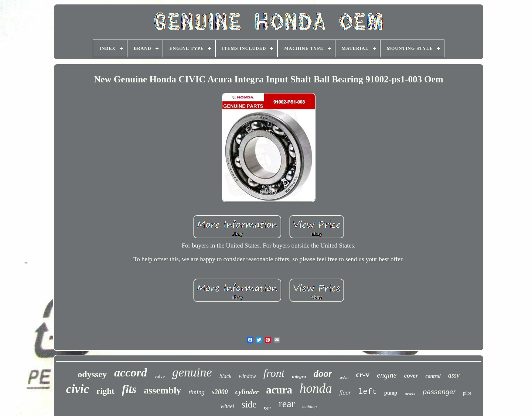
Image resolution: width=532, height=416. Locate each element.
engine (387, 375)
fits (129, 389)
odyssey (92, 374)
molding (309, 407)
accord (131, 372)
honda (316, 388)
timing (196, 392)
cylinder (247, 392)
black (225, 376)
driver (410, 394)
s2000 (220, 392)
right (105, 391)
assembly (162, 390)
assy (454, 375)
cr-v (363, 374)
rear (287, 404)
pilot (467, 393)
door (323, 374)
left (368, 392)
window (247, 376)
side (249, 404)
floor (345, 393)
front (274, 373)
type (267, 408)
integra (299, 376)
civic (78, 389)
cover (411, 376)
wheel (227, 406)
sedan (344, 377)
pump (391, 393)
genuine (192, 372)
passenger (439, 392)
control (433, 376)
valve (160, 376)
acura (279, 390)
